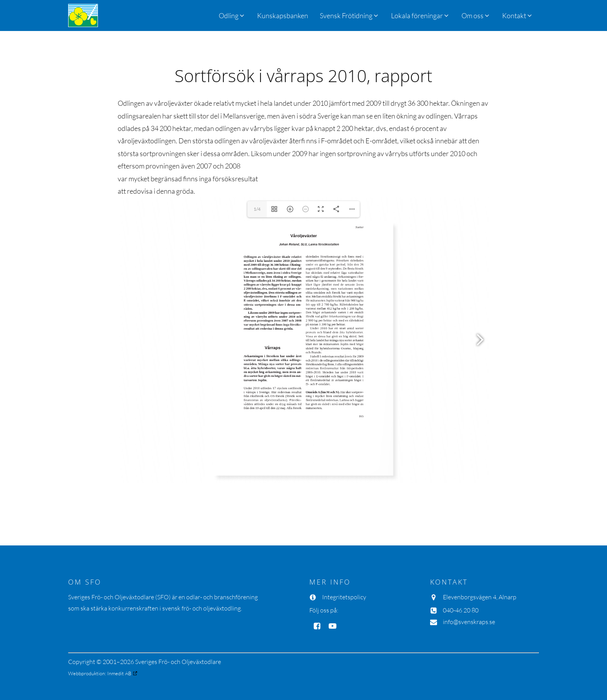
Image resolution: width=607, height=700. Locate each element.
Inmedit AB (119, 673)
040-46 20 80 (461, 610)
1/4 (257, 209)
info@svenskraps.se (469, 622)
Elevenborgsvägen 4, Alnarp (480, 597)
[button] (350, 15)
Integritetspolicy (344, 597)
